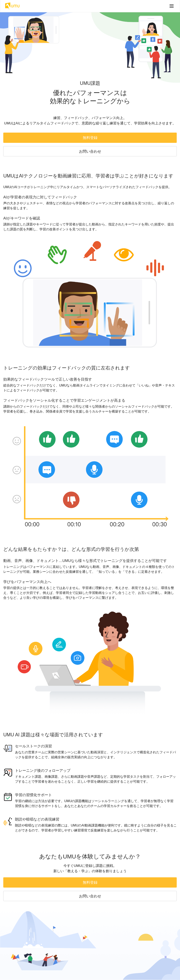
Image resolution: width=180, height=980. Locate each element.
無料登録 (90, 138)
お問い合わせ (90, 151)
